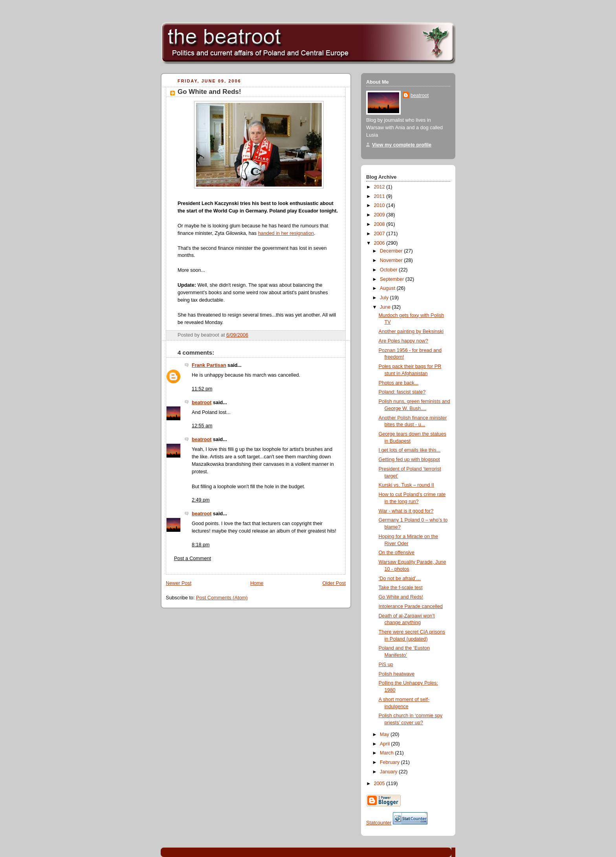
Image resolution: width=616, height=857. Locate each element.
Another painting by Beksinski (411, 331)
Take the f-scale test (401, 588)
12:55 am (202, 426)
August (388, 288)
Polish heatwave (397, 674)
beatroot (202, 403)
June (386, 307)
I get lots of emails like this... (410, 450)
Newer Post (179, 583)
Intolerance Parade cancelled (411, 606)
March (388, 753)
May (385, 734)
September (393, 279)
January (389, 772)
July (385, 298)
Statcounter (379, 823)
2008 (380, 224)
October (389, 270)
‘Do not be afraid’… (400, 579)
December (392, 251)
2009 (380, 215)
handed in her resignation (286, 233)
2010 (380, 205)
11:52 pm (202, 389)
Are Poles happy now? (403, 341)
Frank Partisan (209, 365)
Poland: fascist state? (402, 392)
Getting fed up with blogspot (409, 460)
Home (257, 583)
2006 (380, 243)
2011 (380, 196)
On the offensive (397, 553)
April (386, 744)
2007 (380, 234)
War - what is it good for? (406, 511)
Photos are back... (399, 383)
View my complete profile (402, 145)
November (392, 260)
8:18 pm (201, 545)
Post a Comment (192, 559)
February (390, 762)
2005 (380, 784)
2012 (380, 187)
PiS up (386, 665)
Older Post (334, 583)
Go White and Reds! (209, 92)
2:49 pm (201, 500)
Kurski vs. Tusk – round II (407, 485)
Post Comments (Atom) (222, 598)
